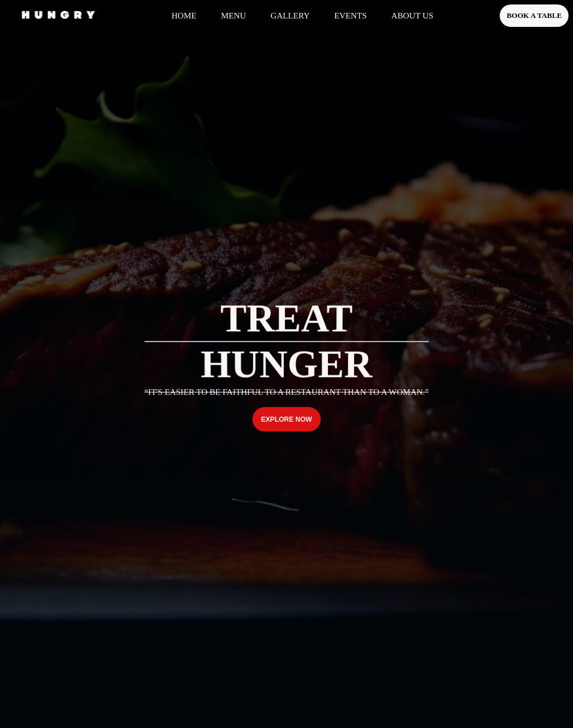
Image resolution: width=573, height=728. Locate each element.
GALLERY (290, 15)
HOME (184, 15)
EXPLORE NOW (286, 419)
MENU (234, 15)
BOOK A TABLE (534, 15)
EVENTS (350, 15)
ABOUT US (412, 15)
